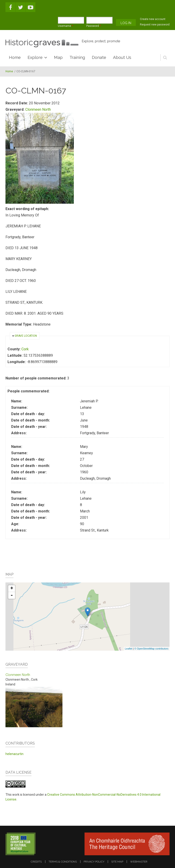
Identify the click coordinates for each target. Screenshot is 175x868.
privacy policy (94, 862)
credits (36, 862)
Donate (99, 57)
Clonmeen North (38, 109)
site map (117, 862)
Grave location (26, 336)
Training (77, 57)
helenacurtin (14, 754)
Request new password (155, 25)
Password (94, 26)
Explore (35, 57)
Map (58, 57)
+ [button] (12, 589)
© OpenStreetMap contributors (151, 649)
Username (65, 26)
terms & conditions (63, 862)
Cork (25, 349)
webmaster (139, 862)
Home (15, 57)
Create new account (153, 19)
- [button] (12, 595)
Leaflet (129, 649)
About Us (122, 57)
